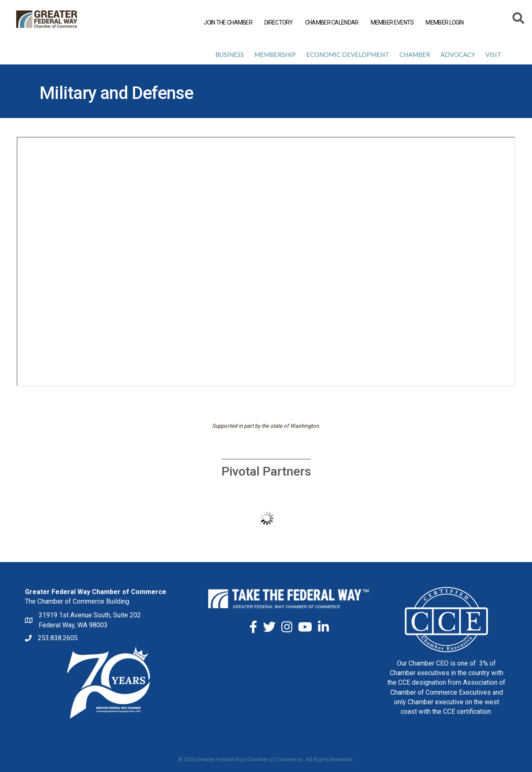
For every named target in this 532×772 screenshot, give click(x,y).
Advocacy (458, 54)
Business (230, 54)
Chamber (415, 54)
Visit (493, 54)
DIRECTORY (278, 22)
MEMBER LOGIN (445, 22)
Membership (275, 54)
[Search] (518, 20)
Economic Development (348, 54)
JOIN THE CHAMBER (228, 22)
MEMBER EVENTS (392, 22)
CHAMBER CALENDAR (331, 22)
